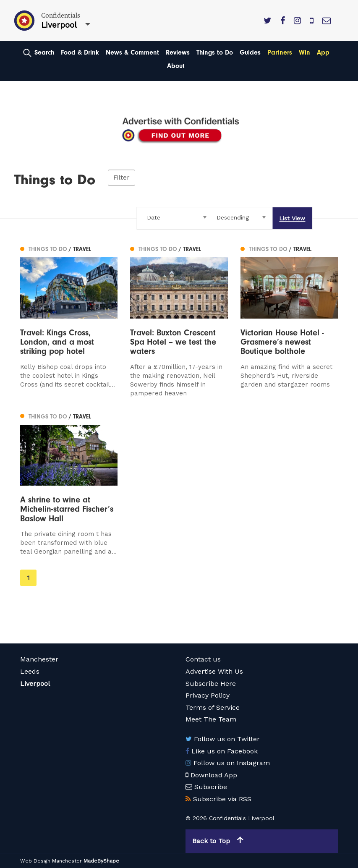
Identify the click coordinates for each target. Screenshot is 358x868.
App (323, 52)
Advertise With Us (214, 671)
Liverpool (35, 684)
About (176, 66)
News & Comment (132, 52)
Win (304, 52)
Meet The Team (211, 719)
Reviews (178, 52)
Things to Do (215, 52)
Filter (122, 178)
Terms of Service (213, 707)
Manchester (39, 659)
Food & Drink (80, 52)
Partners (280, 52)
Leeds (30, 671)
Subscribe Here (211, 684)
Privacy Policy (208, 695)
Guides (250, 52)
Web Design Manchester (51, 861)
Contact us (203, 659)
